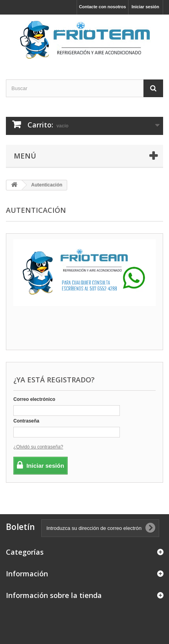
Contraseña (26, 421)
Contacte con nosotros (103, 7)
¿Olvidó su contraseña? (38, 447)
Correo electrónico (34, 399)
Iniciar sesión (145, 7)
